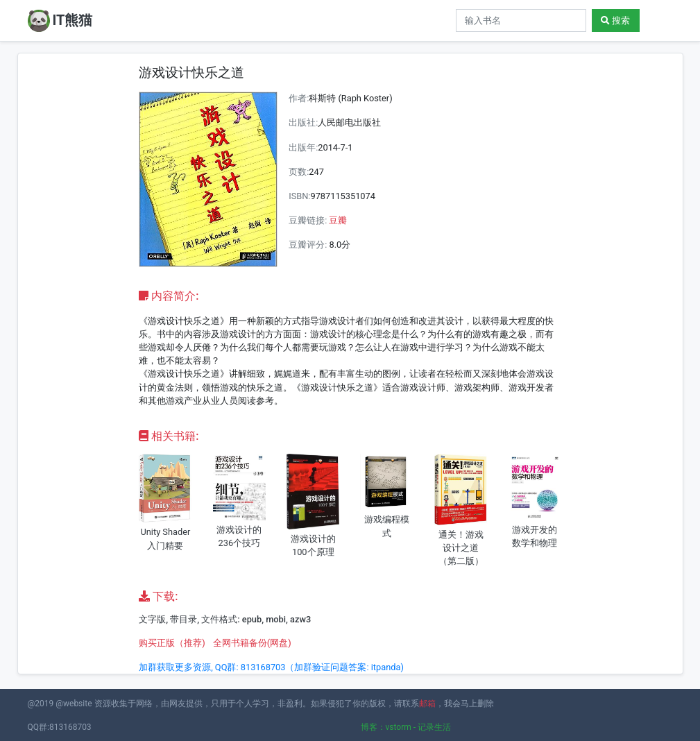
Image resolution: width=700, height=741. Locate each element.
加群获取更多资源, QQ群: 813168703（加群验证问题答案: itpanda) (271, 667)
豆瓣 (338, 220)
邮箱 (427, 704)
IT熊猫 (60, 21)
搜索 (615, 20)
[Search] (521, 20)
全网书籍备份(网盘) (252, 643)
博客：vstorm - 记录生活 (406, 727)
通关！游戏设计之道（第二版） (461, 548)
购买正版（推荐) (172, 643)
